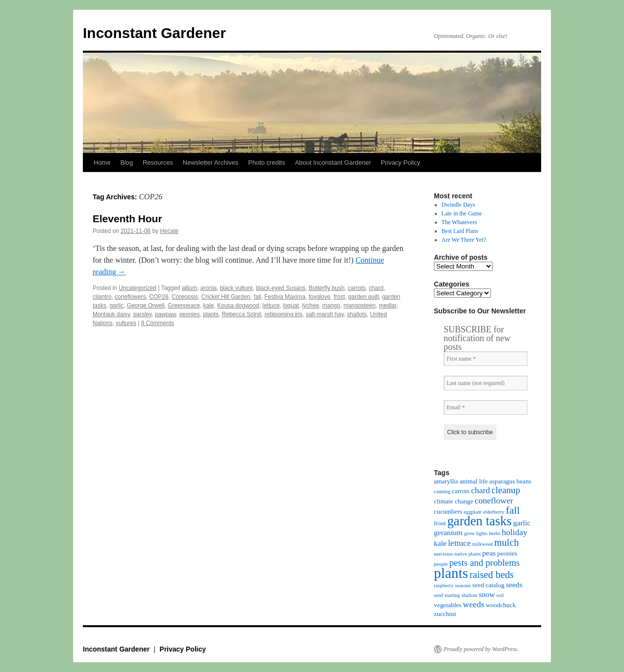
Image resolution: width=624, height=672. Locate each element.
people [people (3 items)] (441, 564)
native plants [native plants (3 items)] (468, 554)
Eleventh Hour (127, 219)
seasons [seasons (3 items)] (463, 586)
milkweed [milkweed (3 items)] (483, 544)
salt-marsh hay (325, 314)
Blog (127, 163)
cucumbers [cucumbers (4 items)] (448, 511)
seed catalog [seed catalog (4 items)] (488, 585)
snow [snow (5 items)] (487, 594)
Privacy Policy (400, 163)
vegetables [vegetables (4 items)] (448, 605)
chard (376, 288)
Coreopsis (185, 297)
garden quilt (363, 297)
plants (211, 314)
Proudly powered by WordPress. (481, 649)
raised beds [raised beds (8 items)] (492, 575)
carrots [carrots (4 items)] (461, 491)
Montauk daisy (111, 314)
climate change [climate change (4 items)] (454, 501)
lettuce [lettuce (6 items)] (459, 543)
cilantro (102, 297)
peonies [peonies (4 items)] (507, 553)
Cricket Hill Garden (226, 297)
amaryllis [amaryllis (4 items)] (446, 481)
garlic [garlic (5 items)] (522, 523)
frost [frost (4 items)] (440, 523)
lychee (311, 306)
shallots (357, 314)
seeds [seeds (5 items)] (514, 585)
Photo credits (267, 163)
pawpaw (166, 314)
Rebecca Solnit (242, 314)
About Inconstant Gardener (333, 163)
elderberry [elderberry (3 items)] (494, 512)
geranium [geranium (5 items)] (448, 532)
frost (339, 297)
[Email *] (486, 407)
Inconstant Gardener (154, 33)
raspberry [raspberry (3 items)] (444, 586)
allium (189, 288)
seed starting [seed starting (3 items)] (447, 595)
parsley (142, 314)
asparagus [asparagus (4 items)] (502, 481)
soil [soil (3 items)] (500, 595)
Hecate (169, 231)
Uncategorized (137, 288)
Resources (158, 163)
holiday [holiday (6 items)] (515, 532)
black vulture (236, 288)
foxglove (320, 297)
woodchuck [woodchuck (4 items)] (501, 605)
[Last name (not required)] (486, 383)
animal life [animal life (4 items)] (474, 481)
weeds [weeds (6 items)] (474, 604)
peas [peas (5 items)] (489, 553)
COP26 (159, 297)
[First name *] (486, 359)
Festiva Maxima (285, 297)
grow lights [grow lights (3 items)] (476, 533)
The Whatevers (459, 222)
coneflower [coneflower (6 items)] (494, 500)
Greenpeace (184, 306)
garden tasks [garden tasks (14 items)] (480, 521)
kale (209, 306)
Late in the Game (462, 213)
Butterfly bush (326, 288)
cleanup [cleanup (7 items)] (506, 490)
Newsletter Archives (211, 163)
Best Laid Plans (460, 231)
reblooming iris (283, 314)
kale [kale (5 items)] (440, 543)
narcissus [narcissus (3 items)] (443, 554)
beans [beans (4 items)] (524, 481)
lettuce (271, 306)
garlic (117, 306)
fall (257, 297)
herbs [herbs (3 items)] (495, 533)
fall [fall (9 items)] (513, 510)
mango (331, 306)
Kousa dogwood (238, 306)
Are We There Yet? (464, 240)
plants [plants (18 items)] (451, 573)
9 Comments (157, 323)
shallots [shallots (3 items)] (470, 595)
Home (102, 163)
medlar (388, 306)
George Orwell (146, 306)
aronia (208, 288)
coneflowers (130, 297)
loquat (291, 306)
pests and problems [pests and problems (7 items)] (484, 563)
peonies (190, 314)
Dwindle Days (458, 205)
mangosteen (359, 306)
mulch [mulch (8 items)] (507, 542)
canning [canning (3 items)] (442, 491)
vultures (126, 323)
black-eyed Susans (281, 288)
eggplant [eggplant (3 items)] (473, 512)
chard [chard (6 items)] (480, 490)
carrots (357, 288)
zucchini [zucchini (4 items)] (445, 614)
